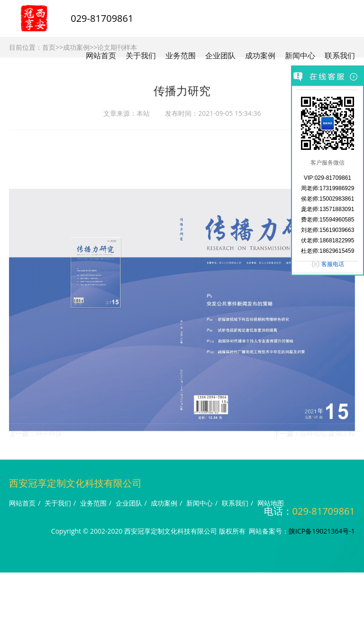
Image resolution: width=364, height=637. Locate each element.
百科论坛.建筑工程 (328, 436)
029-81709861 (102, 18)
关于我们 (141, 55)
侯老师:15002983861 (328, 199)
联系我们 (340, 55)
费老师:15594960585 (328, 220)
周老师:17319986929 (328, 188)
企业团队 (220, 55)
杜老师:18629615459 (328, 251)
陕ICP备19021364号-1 (322, 531)
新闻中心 (300, 55)
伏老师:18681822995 (328, 240)
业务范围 (181, 55)
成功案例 (260, 55)
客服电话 (333, 264)
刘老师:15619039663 (328, 230)
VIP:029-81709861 (328, 178)
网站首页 (101, 55)
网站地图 (271, 503)
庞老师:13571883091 (328, 209)
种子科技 (49, 436)
